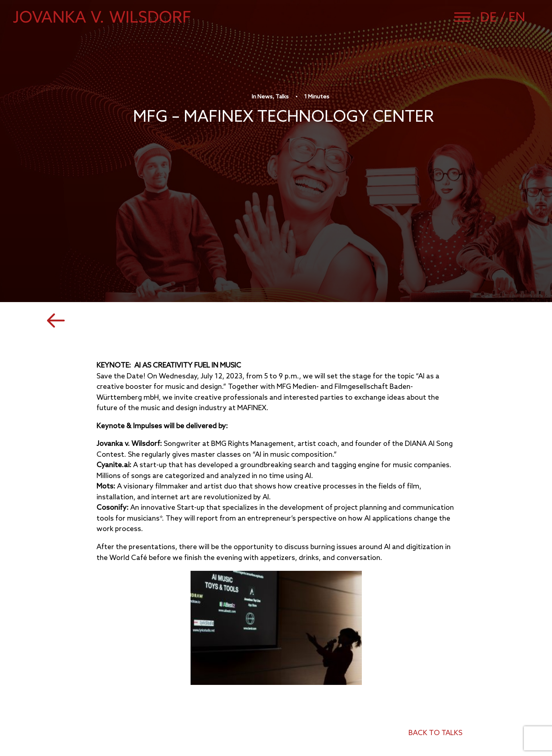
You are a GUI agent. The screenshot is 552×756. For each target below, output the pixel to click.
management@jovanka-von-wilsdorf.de (121, 694)
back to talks (435, 606)
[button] (462, 17)
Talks (282, 97)
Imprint (401, 698)
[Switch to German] (494, 17)
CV (394, 688)
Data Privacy (410, 709)
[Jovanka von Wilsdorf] (102, 17)
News (265, 97)
